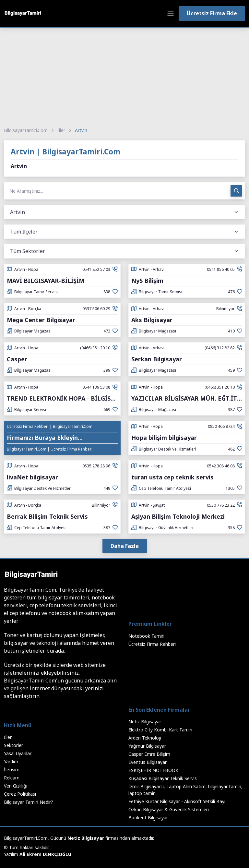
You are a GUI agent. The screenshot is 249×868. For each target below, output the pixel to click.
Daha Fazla (125, 546)
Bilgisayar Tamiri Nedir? (29, 802)
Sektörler (13, 745)
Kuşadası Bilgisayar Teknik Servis (163, 778)
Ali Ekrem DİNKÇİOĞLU (45, 854)
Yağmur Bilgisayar (147, 746)
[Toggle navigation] (171, 13)
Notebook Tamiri (146, 636)
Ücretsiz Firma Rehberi (152, 644)
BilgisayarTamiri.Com (26, 130)
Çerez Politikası (20, 794)
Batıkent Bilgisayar (148, 818)
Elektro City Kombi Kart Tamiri (160, 730)
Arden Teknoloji (145, 738)
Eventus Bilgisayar (148, 762)
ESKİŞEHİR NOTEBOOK (153, 770)
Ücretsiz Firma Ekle (212, 13)
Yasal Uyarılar (18, 753)
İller (61, 130)
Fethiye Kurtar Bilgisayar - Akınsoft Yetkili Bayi (177, 801)
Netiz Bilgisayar (145, 722)
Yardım (11, 761)
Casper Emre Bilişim (149, 754)
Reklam (12, 778)
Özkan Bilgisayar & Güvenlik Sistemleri (169, 809)
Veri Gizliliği (16, 786)
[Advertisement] (124, 76)
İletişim (12, 770)
